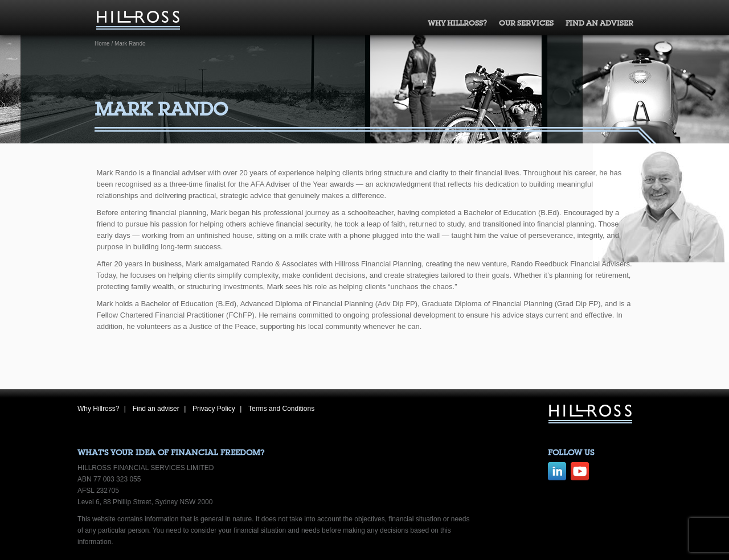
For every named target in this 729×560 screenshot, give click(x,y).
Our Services (526, 23)
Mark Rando (130, 44)
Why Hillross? (457, 23)
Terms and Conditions (281, 409)
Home (102, 44)
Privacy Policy (214, 409)
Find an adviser (599, 23)
